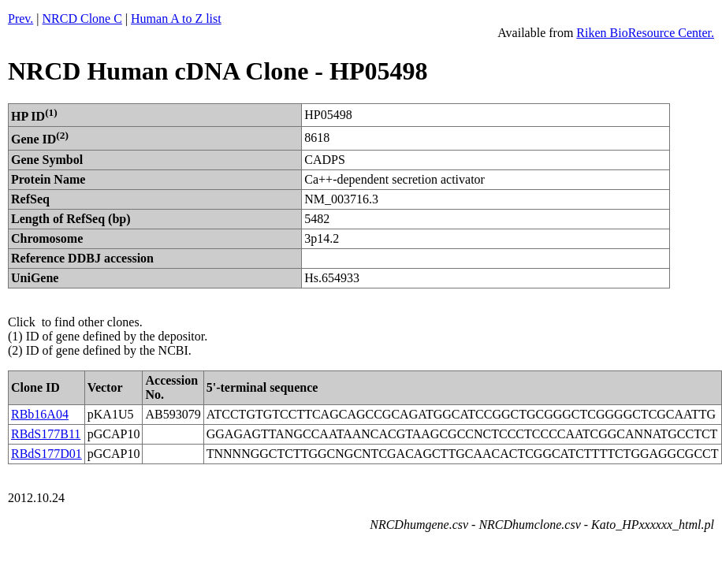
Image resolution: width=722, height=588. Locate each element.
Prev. (20, 19)
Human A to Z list (176, 19)
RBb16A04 (40, 414)
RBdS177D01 (47, 454)
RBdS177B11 (46, 434)
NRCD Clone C (82, 19)
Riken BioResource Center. (645, 33)
